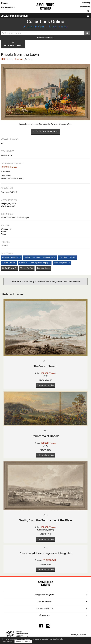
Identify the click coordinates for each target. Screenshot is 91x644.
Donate (4, 3)
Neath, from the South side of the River (46, 520)
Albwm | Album (9, 263)
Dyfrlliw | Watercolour (12, 257)
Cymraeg (86, 3)
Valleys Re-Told (27, 268)
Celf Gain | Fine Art (68, 257)
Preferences (7, 642)
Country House (44, 268)
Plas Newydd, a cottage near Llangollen (46, 553)
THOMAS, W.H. (50, 560)
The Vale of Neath (45, 366)
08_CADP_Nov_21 (9, 268)
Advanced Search (45, 38)
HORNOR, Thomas (12, 59)
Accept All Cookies (23, 642)
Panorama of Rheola (45, 436)
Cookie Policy (59, 639)
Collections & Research (14, 16)
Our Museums (8, 7)
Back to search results (13, 44)
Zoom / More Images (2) (45, 131)
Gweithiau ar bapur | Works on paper (40, 257)
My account (85, 7)
